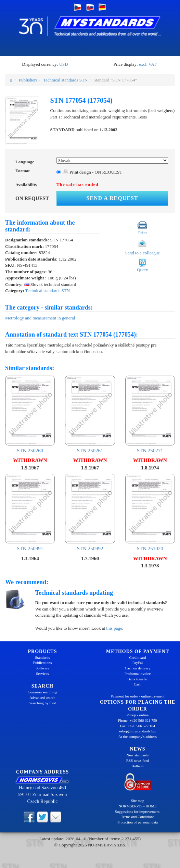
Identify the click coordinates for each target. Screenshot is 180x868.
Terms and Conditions (137, 817)
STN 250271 (150, 414)
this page (114, 628)
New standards (137, 755)
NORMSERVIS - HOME (138, 806)
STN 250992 (90, 513)
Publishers (28, 80)
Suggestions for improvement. (138, 812)
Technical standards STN (66, 80)
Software (42, 668)
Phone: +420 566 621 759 (138, 720)
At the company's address (138, 737)
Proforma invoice (138, 674)
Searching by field (43, 703)
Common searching (42, 692)
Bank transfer (138, 679)
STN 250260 (30, 414)
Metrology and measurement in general (40, 318)
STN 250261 (90, 414)
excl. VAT (148, 64)
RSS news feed (138, 760)
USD (64, 64)
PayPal (138, 663)
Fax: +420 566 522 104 (138, 726)
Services (42, 674)
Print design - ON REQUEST (93, 172)
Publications (42, 663)
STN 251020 (150, 513)
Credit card (137, 657)
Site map (138, 801)
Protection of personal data (138, 822)
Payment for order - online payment (137, 696)
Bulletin (137, 766)
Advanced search (42, 697)
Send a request (112, 198)
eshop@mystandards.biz (138, 731)
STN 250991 (30, 513)
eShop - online (138, 715)
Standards (42, 657)
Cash (138, 684)
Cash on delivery (138, 668)
